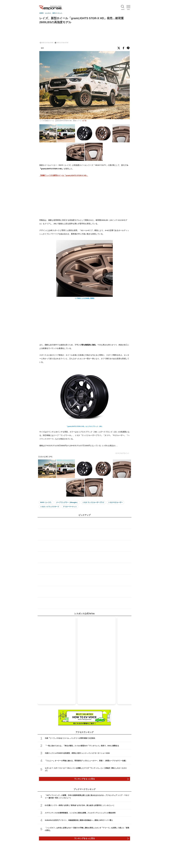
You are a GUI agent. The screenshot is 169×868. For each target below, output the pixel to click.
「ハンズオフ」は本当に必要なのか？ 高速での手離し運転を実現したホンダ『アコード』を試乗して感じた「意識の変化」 (87, 829)
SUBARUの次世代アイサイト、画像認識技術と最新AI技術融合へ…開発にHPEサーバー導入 (79, 820)
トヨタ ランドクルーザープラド (93, 502)
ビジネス (48, 13)
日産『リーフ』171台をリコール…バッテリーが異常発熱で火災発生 (70, 738)
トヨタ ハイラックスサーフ (50, 507)
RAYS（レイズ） (46, 502)
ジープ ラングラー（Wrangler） (67, 502)
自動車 (41, 13)
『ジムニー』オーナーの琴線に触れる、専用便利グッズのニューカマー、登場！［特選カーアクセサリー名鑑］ (86, 761)
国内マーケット (57, 13)
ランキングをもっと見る (84, 779)
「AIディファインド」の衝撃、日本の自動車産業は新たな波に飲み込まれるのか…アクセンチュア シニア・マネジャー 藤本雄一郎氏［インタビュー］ (87, 797)
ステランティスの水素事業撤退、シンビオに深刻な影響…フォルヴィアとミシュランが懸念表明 (80, 813)
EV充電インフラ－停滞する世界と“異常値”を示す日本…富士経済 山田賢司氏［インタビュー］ (80, 805)
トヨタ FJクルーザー (115, 502)
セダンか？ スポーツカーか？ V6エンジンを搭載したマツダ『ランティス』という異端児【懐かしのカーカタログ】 (86, 769)
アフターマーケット (70, 507)
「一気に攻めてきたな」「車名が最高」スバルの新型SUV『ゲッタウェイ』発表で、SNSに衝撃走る (82, 746)
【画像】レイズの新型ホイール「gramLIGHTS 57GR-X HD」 (64, 175)
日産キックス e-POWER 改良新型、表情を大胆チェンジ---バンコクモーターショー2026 (77, 753)
